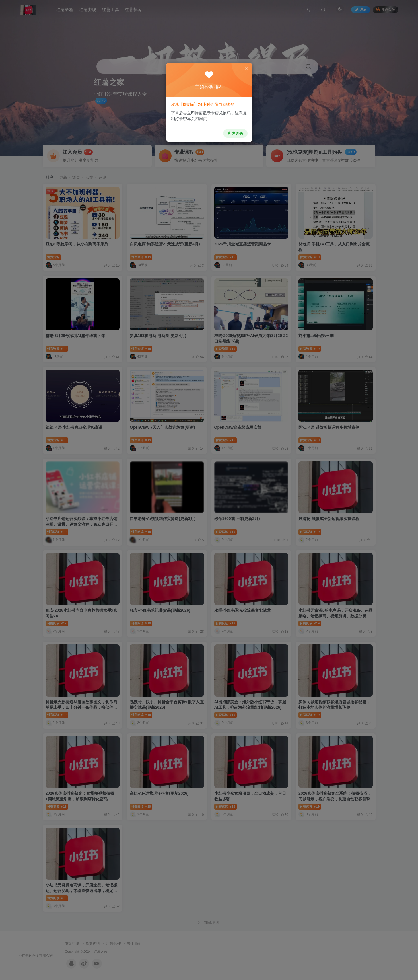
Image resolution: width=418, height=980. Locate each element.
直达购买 (233, 131)
